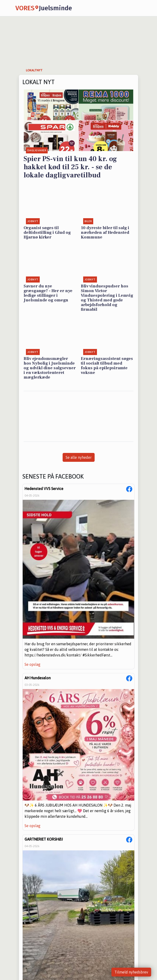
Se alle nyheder (79, 457)
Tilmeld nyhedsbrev (131, 972)
